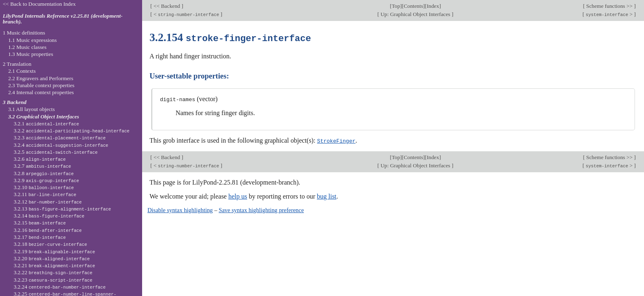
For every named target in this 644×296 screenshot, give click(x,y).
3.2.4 (61, 145)
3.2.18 (50, 244)
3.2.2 (71, 131)
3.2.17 (40, 237)
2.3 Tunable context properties (41, 85)
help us (238, 195)
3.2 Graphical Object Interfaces (44, 117)
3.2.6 (40, 159)
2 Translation (17, 64)
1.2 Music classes (27, 47)
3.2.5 (56, 152)
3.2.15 (40, 223)
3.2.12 (48, 202)
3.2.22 (53, 272)
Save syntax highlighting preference (261, 209)
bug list (327, 195)
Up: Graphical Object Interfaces (415, 14)
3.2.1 (46, 124)
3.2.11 (45, 194)
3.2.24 (60, 287)
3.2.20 (52, 258)
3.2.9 (46, 180)
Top (396, 6)
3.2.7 (42, 166)
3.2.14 (49, 216)
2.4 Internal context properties (41, 92)
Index (433, 6)
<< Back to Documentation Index (39, 4)
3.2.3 (60, 138)
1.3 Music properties (31, 54)
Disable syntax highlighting (180, 209)
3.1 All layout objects (31, 109)
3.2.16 (48, 230)
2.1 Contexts (22, 71)
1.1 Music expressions (32, 40)
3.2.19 (54, 251)
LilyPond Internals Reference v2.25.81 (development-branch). (63, 19)
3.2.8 (44, 173)
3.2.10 (44, 187)
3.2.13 (62, 209)
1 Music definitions (24, 33)
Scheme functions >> (609, 6)
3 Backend (15, 102)
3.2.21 (54, 265)
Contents (413, 6)
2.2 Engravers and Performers (41, 78)
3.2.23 (53, 280)
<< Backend (167, 6)
